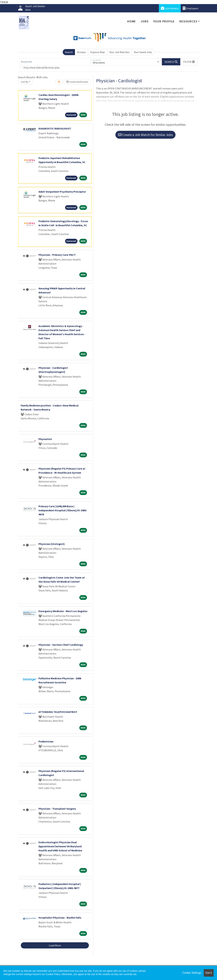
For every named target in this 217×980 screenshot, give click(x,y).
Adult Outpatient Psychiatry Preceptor (62, 192)
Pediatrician (46, 741)
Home (131, 21)
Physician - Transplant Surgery (57, 809)
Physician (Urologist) (52, 544)
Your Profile (164, 21)
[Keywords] (55, 62)
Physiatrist (45, 439)
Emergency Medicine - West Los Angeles (63, 611)
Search (69, 52)
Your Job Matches (119, 52)
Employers (191, 8)
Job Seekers (170, 8)
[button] (189, 62)
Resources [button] (188, 21)
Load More (55, 945)
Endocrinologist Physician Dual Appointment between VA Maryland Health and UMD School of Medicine (60, 846)
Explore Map (98, 52)
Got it (209, 973)
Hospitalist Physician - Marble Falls (60, 918)
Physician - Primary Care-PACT (57, 255)
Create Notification (77, 82)
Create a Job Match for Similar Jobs (145, 135)
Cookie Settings (192, 973)
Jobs (144, 21)
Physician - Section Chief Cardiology (61, 645)
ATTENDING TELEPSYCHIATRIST (58, 712)
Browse (81, 52)
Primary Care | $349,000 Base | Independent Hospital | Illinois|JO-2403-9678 (63, 510)
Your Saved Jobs (143, 52)
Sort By (25, 82)
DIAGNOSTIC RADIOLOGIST (55, 128)
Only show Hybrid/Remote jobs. (42, 68)
